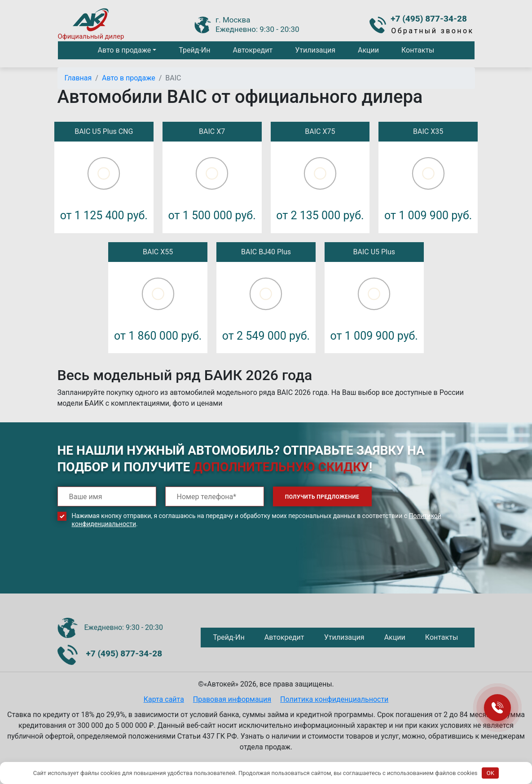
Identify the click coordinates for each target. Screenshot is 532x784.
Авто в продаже (124, 50)
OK (490, 773)
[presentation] (126, 567)
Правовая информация (232, 699)
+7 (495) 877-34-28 (429, 19)
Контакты (418, 50)
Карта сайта (164, 699)
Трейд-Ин (194, 50)
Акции (368, 50)
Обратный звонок (432, 31)
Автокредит (253, 50)
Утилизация (315, 50)
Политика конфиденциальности (334, 699)
